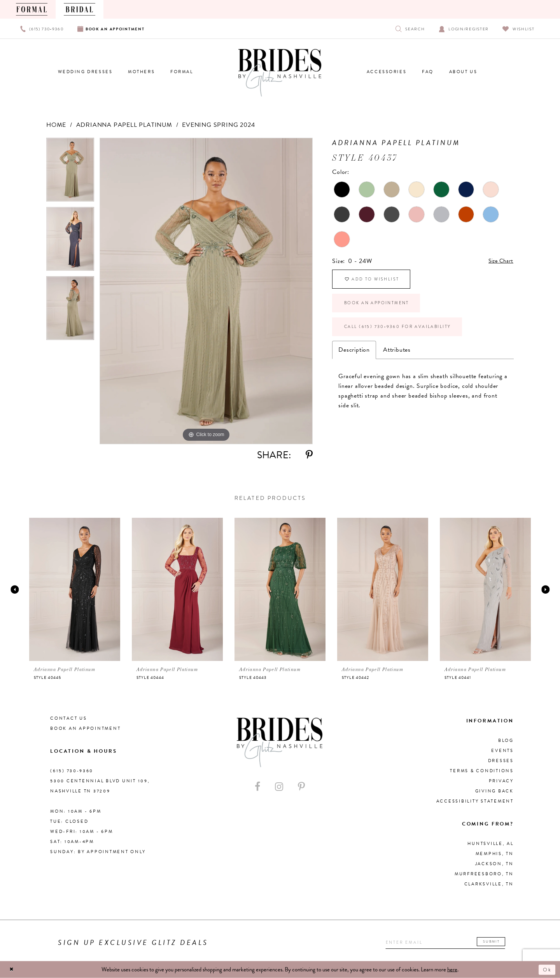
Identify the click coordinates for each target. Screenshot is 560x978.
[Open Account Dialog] (464, 29)
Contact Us (69, 718)
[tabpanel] (70, 172)
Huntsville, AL (491, 844)
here (452, 969)
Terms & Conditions (482, 771)
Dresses (501, 761)
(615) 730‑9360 (72, 771)
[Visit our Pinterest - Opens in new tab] (301, 787)
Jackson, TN (494, 864)
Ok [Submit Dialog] (546, 969)
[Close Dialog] (12, 970)
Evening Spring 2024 (218, 125)
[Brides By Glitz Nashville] (280, 73)
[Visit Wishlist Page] (519, 29)
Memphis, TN (495, 854)
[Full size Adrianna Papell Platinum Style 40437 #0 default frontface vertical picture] (206, 291)
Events (502, 751)
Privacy (501, 781)
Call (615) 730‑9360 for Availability (408, 338)
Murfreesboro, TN (484, 874)
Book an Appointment (383, 310)
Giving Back (494, 791)
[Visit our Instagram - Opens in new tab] (279, 787)
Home (56, 125)
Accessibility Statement (475, 801)
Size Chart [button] (499, 261)
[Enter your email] (441, 943)
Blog (506, 741)
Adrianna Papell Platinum (124, 125)
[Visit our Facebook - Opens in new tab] (257, 787)
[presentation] (75, 589)
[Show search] (410, 29)
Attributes (397, 362)
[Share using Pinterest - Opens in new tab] (309, 455)
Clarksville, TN (489, 884)
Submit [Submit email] (494, 942)
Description (354, 362)
